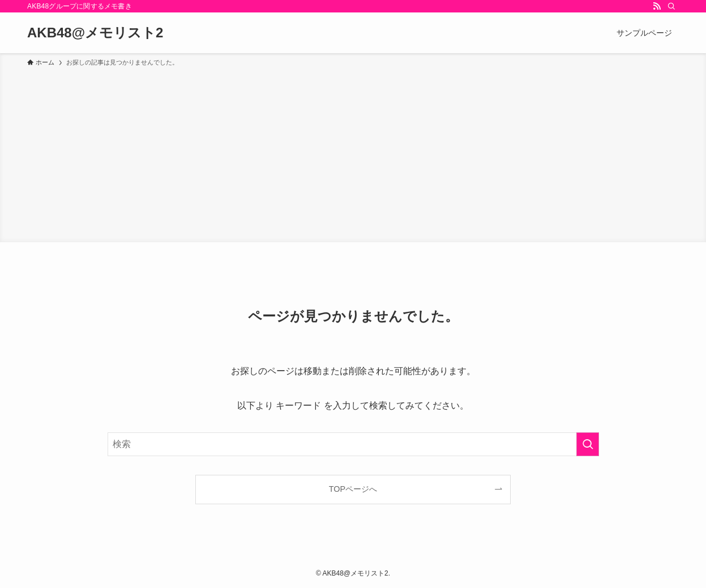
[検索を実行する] (588, 444)
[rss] (657, 6)
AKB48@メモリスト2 (95, 33)
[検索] (671, 6)
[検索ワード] (353, 444)
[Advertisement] (353, 153)
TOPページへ (353, 489)
